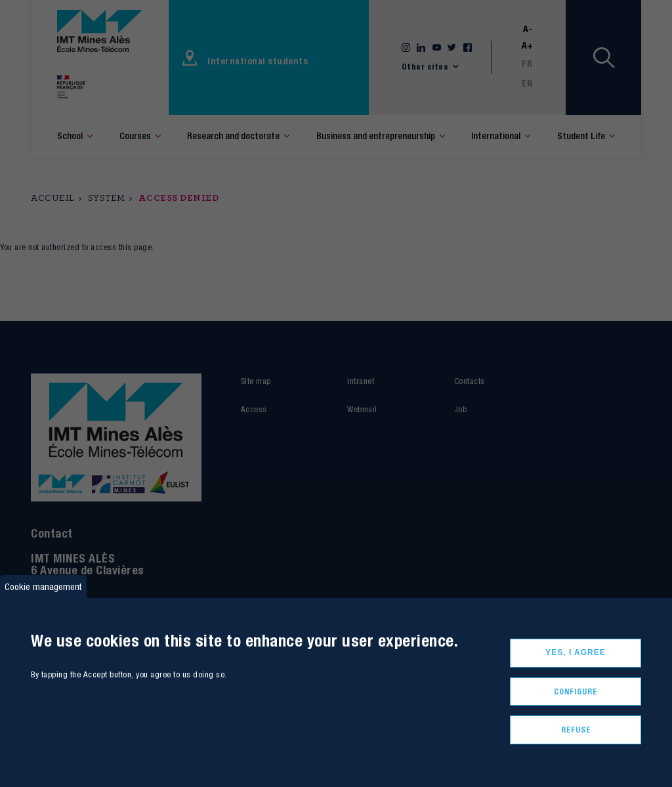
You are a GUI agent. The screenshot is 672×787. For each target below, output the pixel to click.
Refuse (576, 730)
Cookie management (43, 586)
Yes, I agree (576, 652)
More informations (60, 738)
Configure (576, 691)
